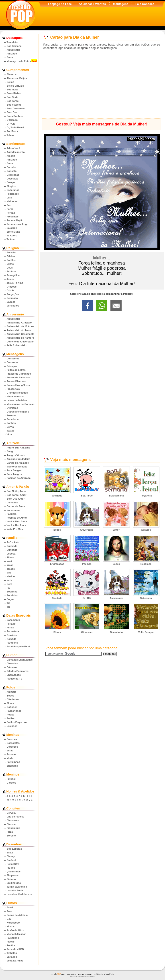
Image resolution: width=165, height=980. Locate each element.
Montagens (121, 4)
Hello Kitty (13, 864)
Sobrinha (12, 592)
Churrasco (13, 820)
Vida (9, 434)
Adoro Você (14, 148)
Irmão (10, 565)
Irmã (9, 561)
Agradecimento (16, 152)
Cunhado (12, 550)
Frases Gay (13, 389)
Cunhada (12, 546)
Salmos (11, 302)
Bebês (10, 696)
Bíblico (11, 256)
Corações (12, 747)
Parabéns (12, 643)
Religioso (12, 298)
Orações (12, 287)
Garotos (11, 783)
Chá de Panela (15, 817)
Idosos (11, 926)
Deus (10, 268)
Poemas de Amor (17, 518)
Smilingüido (14, 883)
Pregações (13, 294)
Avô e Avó (13, 542)
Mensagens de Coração (21, 404)
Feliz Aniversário (17, 345)
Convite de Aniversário (20, 342)
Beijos (10, 82)
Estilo (10, 751)
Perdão (11, 213)
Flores (10, 703)
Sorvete (11, 836)
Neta (9, 580)
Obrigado (12, 120)
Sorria (10, 427)
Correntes (13, 362)
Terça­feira (13, 42)
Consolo (12, 171)
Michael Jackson (17, 934)
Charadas (12, 663)
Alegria (11, 156)
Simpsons (13, 875)
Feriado (11, 624)
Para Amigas (14, 470)
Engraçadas (14, 675)
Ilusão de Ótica (16, 930)
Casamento (13, 620)
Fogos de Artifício (17, 915)
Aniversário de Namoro (20, 338)
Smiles (11, 718)
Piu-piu (11, 868)
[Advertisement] (102, 84)
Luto (9, 198)
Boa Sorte (13, 97)
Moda (10, 758)
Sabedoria (13, 419)
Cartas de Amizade (18, 463)
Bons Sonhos (15, 116)
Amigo (11, 451)
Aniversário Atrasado (19, 323)
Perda (10, 209)
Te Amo (11, 239)
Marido (11, 576)
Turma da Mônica (17, 887)
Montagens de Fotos (19, 61)
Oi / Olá (11, 124)
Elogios (11, 186)
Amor (10, 57)
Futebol (11, 779)
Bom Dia (12, 112)
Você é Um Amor (16, 525)
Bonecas (12, 739)
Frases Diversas (16, 381)
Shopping (12, 766)
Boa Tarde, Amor (17, 495)
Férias (10, 628)
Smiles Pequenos (17, 722)
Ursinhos (12, 726)
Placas (11, 942)
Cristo (10, 264)
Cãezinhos (13, 699)
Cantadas (12, 503)
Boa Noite (12, 90)
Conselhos (13, 359)
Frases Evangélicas (18, 385)
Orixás (11, 290)
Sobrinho (12, 595)
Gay (9, 919)
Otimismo (12, 408)
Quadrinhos (14, 872)
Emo (9, 911)
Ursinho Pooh (15, 890)
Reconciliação (15, 220)
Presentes (13, 217)
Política (11, 945)
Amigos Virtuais (16, 455)
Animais (12, 692)
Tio (9, 607)
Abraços (12, 74)
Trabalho (12, 953)
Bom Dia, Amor (16, 499)
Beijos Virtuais (15, 86)
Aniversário (14, 50)
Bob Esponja (14, 849)
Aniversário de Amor (19, 330)
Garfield (11, 860)
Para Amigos (14, 474)
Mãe (9, 573)
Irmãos (11, 569)
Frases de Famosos (18, 377)
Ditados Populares (18, 671)
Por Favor (12, 131)
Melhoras (12, 201)
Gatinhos (12, 707)
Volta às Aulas (15, 961)
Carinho (11, 167)
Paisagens (13, 938)
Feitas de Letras (16, 370)
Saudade (12, 228)
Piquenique (13, 828)
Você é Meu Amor (17, 521)
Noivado (12, 639)
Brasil (10, 907)
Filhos (10, 557)
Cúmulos (12, 667)
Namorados (14, 510)
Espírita (11, 271)
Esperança (13, 190)
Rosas (10, 715)
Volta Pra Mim (15, 529)
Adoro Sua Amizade (18, 448)
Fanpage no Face (60, 4)
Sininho (11, 879)
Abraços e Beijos (17, 78)
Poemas (11, 415)
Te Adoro (12, 236)
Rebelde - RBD (15, 949)
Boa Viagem (14, 105)
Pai (9, 588)
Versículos (13, 306)
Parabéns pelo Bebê (19, 646)
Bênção (11, 252)
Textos (11, 431)
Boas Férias (14, 93)
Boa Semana (14, 46)
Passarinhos (14, 711)
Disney (11, 856)
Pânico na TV (14, 679)
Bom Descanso (16, 108)
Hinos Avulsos (15, 396)
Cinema (11, 824)
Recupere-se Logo (18, 224)
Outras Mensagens (18, 412)
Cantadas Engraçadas (20, 660)
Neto (9, 584)
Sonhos (11, 423)
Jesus (10, 279)
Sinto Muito (13, 232)
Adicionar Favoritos (92, 4)
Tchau (10, 135)
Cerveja (11, 813)
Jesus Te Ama (15, 283)
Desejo (11, 182)
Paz (9, 205)
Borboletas (13, 743)
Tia (8, 603)
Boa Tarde (13, 101)
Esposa (11, 554)
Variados (12, 957)
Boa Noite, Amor (16, 491)
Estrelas (12, 754)
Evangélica (13, 275)
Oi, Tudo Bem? (15, 127)
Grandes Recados (17, 393)
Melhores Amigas (17, 467)
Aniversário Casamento (21, 334)
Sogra (10, 599)
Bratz (10, 853)
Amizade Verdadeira (18, 459)
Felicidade (13, 194)
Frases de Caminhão (19, 374)
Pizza (10, 832)
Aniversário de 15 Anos (20, 326)
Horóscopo (13, 923)
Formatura (13, 631)
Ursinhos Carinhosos (19, 894)
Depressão (13, 175)
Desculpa (12, 179)
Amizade (12, 54)
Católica (12, 260)
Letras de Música (17, 400)
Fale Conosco (145, 4)
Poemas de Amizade (19, 478)
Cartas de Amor (16, 506)
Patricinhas (13, 762)
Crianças (12, 366)
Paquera (12, 514)
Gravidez (12, 635)
